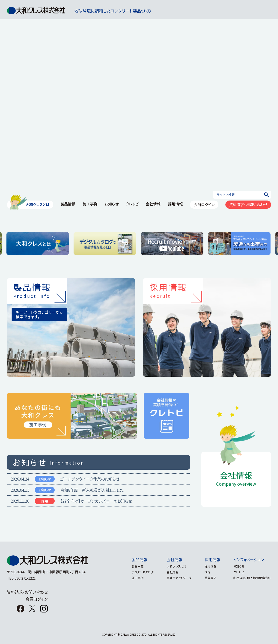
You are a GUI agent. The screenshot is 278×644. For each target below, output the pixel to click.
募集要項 (209, 578)
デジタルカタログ (137, 572)
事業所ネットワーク (175, 578)
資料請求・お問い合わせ (248, 204)
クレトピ (132, 204)
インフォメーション (249, 560)
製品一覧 (132, 566)
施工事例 (90, 204)
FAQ (205, 572)
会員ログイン (204, 204)
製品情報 (68, 204)
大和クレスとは (38, 204)
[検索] (266, 195)
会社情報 (153, 204)
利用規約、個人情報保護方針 (252, 578)
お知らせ (112, 204)
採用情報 (175, 204)
